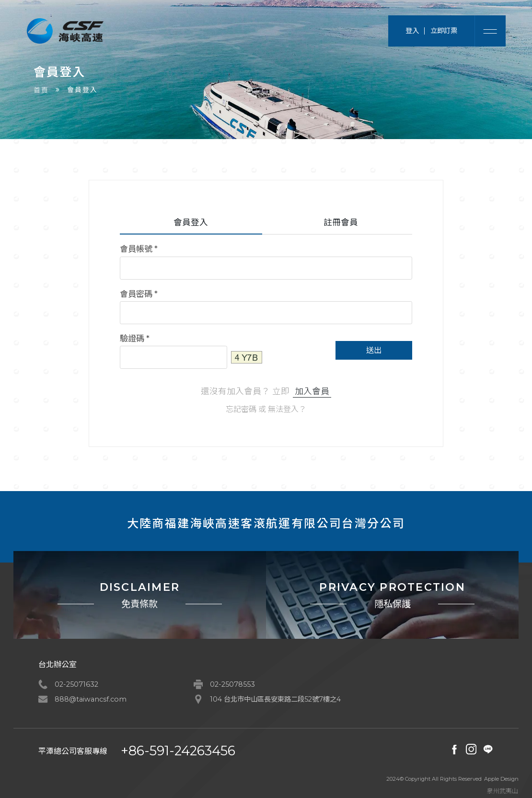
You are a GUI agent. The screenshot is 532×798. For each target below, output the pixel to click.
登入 (412, 31)
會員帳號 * (139, 249)
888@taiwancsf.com (91, 699)
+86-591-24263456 (178, 751)
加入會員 (312, 391)
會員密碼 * (139, 294)
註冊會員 (341, 222)
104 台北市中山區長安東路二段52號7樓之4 (275, 699)
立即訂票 (444, 31)
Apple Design (501, 779)
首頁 (41, 90)
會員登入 (191, 222)
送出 (374, 350)
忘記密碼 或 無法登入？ (266, 409)
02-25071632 (76, 684)
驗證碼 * (135, 339)
